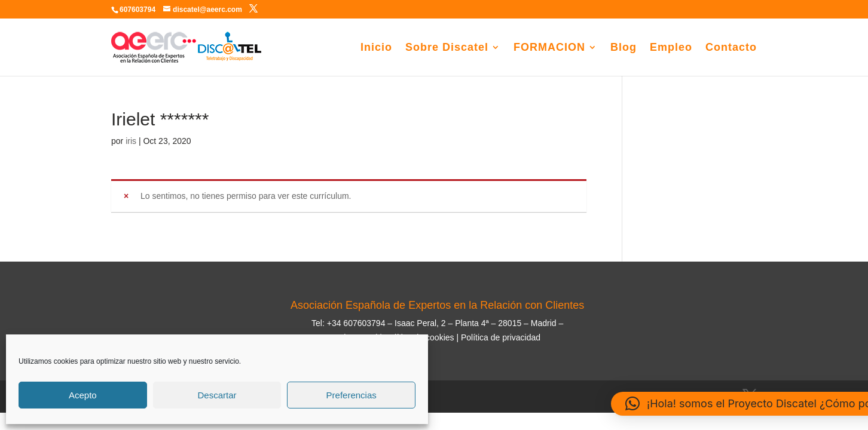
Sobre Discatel (447, 48)
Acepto (83, 395)
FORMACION (549, 48)
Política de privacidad (501, 337)
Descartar (217, 395)
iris (131, 141)
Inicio (376, 48)
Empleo (671, 48)
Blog (624, 48)
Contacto (731, 48)
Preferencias (352, 395)
